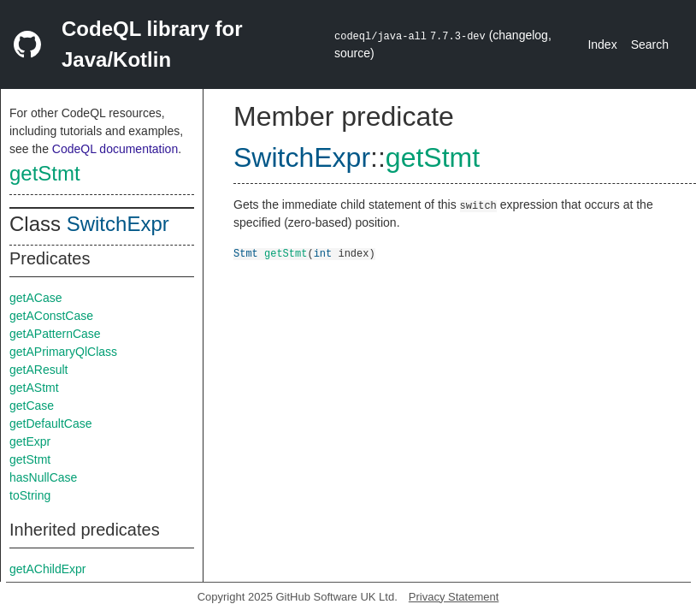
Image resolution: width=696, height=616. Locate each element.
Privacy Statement (454, 597)
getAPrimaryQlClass (63, 352)
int (323, 253)
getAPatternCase (55, 334)
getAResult (38, 370)
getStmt (45, 173)
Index (602, 44)
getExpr (30, 441)
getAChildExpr (48, 569)
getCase (32, 406)
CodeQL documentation (115, 149)
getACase (35, 298)
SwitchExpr (118, 224)
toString (30, 495)
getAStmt (34, 388)
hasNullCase (43, 477)
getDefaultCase (51, 423)
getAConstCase (51, 316)
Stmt (246, 253)
